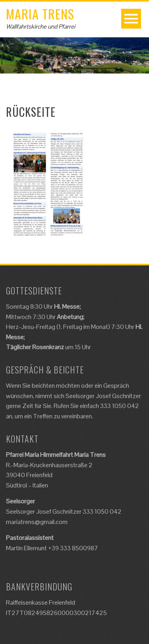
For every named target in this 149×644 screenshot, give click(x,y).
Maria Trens (40, 14)
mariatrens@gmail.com (37, 522)
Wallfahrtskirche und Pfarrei (41, 26)
